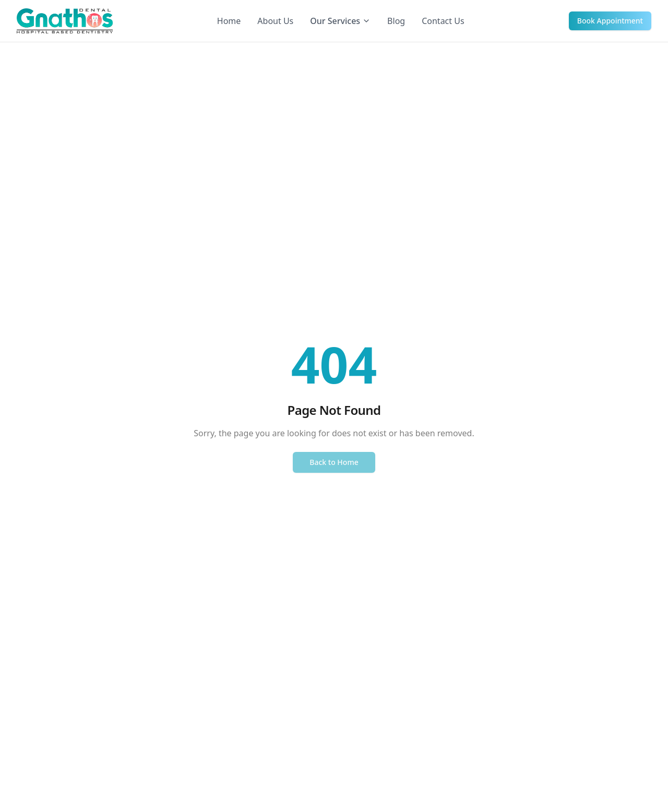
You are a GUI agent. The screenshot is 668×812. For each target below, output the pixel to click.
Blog (396, 21)
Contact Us (443, 21)
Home (229, 21)
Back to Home (334, 462)
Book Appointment (610, 21)
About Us (275, 21)
